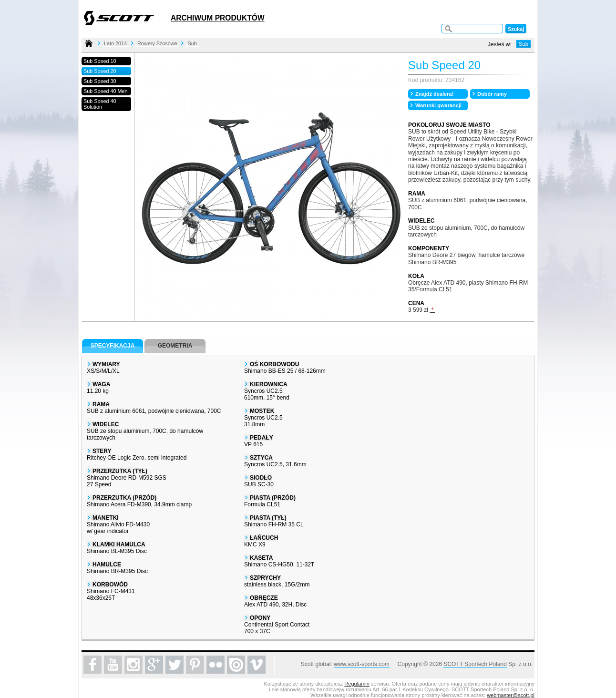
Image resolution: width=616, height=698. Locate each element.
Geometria (175, 346)
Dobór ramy (492, 94)
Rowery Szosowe (157, 43)
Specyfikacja (113, 346)
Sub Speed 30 (100, 81)
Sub (192, 43)
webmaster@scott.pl (511, 695)
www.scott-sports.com (362, 664)
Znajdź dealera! (434, 94)
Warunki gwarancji (438, 105)
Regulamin (357, 684)
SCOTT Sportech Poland (475, 664)
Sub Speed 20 (100, 71)
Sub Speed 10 (100, 61)
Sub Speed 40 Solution (100, 104)
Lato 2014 (115, 43)
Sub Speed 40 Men (105, 91)
